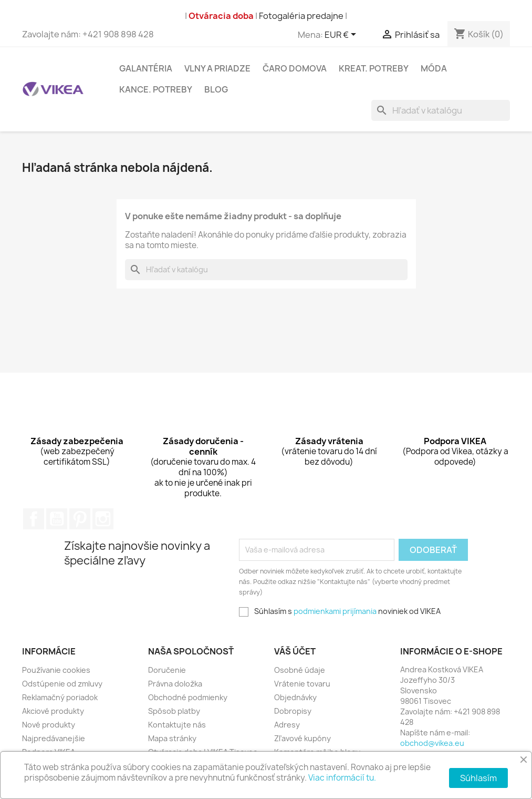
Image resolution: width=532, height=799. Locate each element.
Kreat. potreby (374, 68)
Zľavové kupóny (302, 738)
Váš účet (295, 651)
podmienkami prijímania (335, 611)
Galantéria (146, 68)
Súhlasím (478, 778)
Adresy (287, 725)
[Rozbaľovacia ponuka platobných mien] (342, 35)
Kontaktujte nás (177, 725)
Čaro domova (295, 68)
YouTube (57, 519)
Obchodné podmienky (188, 697)
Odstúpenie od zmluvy (62, 684)
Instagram (103, 519)
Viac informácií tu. (342, 778)
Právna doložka (175, 684)
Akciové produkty (53, 711)
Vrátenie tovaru (302, 684)
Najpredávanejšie (54, 738)
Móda (434, 68)
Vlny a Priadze (217, 68)
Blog (216, 89)
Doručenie (167, 670)
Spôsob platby (174, 711)
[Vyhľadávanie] (441, 110)
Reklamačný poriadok (60, 697)
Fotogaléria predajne (301, 16)
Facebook (34, 519)
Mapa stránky (172, 738)
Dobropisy (293, 711)
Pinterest (80, 519)
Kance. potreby (156, 89)
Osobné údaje (300, 670)
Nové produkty (49, 725)
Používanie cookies (56, 670)
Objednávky (295, 697)
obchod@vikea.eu (432, 743)
